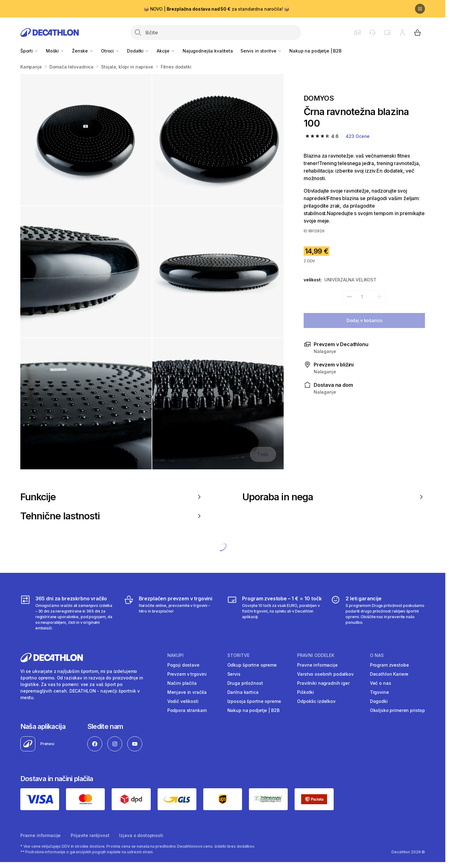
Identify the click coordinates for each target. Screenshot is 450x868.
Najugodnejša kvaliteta (208, 51)
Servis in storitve (261, 51)
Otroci (110, 51)
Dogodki (379, 701)
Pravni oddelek (316, 655)
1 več (263, 454)
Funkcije (112, 497)
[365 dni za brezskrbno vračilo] (68, 613)
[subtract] (349, 297)
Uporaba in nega (334, 497)
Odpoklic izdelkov (316, 701)
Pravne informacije (317, 665)
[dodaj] (379, 297)
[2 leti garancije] (378, 613)
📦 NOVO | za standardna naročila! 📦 (216, 9)
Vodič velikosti (183, 701)
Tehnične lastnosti (112, 516)
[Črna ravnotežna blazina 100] (86, 140)
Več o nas (381, 683)
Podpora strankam (187, 710)
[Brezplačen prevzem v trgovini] (171, 613)
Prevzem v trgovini (187, 674)
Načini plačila (182, 683)
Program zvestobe (389, 665)
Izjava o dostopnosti (141, 835)
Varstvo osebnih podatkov (325, 674)
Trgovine (379, 692)
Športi (29, 51)
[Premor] (420, 9)
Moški (55, 51)
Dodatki (138, 51)
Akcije (166, 51)
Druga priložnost (245, 683)
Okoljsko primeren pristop (398, 710)
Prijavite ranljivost (90, 835)
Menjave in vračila (187, 692)
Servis (234, 674)
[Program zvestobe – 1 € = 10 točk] (274, 613)
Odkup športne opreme (252, 665)
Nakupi (175, 655)
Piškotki (306, 692)
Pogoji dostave (183, 665)
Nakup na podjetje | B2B (315, 51)
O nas (377, 655)
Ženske (83, 51)
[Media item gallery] (152, 272)
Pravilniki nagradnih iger (323, 683)
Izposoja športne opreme (254, 701)
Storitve (238, 655)
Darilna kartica (243, 692)
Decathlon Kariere (389, 674)
